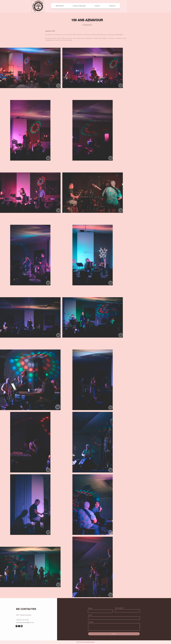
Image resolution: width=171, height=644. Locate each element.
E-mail (90, 615)
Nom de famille (119, 608)
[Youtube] (22, 626)
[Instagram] (17, 626)
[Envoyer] (114, 634)
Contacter (91, 622)
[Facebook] (19, 626)
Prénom (90, 608)
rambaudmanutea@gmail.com (25, 622)
